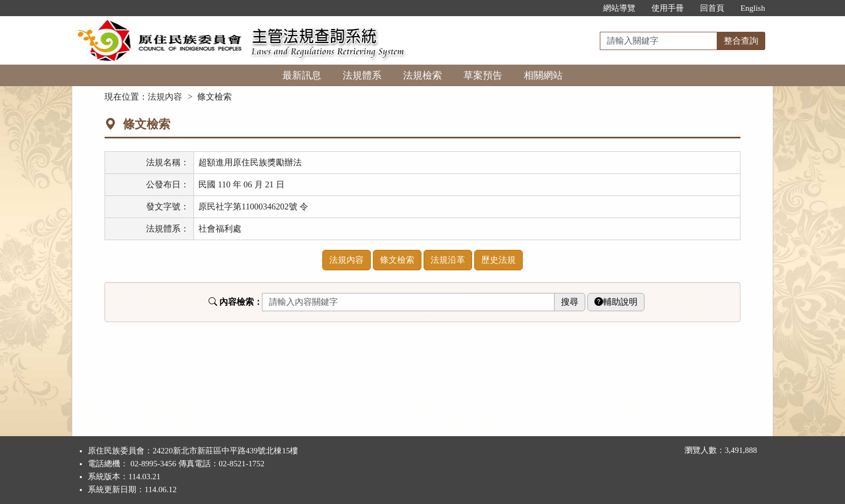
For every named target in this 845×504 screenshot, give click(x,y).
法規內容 (165, 97)
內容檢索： (236, 302)
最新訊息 (302, 75)
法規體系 (362, 75)
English (753, 8)
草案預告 (483, 75)
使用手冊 (668, 8)
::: (583, 8)
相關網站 (543, 75)
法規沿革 (448, 260)
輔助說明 (616, 302)
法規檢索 (422, 75)
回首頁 (712, 8)
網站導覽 (619, 8)
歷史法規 (498, 260)
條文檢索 (397, 260)
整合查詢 (741, 41)
